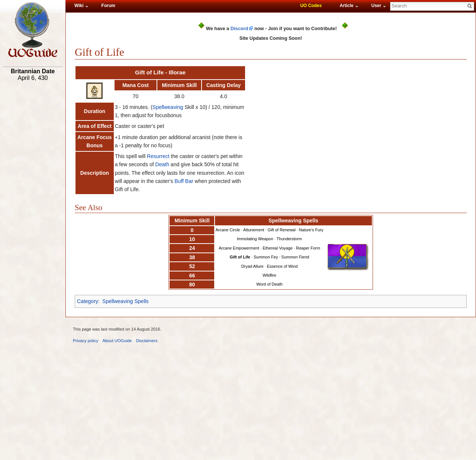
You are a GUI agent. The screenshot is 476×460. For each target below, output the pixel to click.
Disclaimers (147, 341)
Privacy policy (86, 341)
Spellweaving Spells (126, 301)
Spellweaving (168, 107)
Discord (239, 28)
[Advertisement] (33, 200)
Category (88, 301)
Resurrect (158, 156)
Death (162, 164)
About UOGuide (117, 341)
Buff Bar (184, 181)
